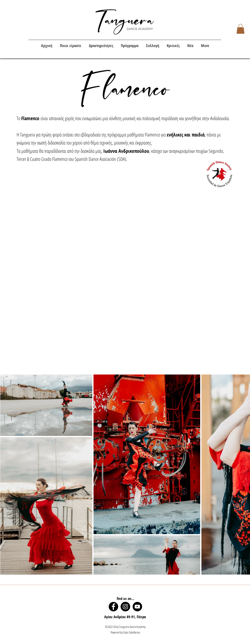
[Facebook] (113, 607)
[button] (240, 29)
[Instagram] (125, 607)
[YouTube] (137, 607)
